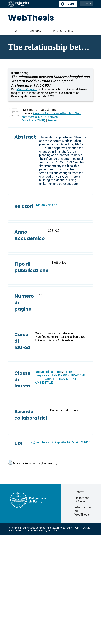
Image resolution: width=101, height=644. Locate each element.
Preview (53, 120)
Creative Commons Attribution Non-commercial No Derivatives (51, 115)
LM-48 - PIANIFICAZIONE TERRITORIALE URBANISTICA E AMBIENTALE (60, 379)
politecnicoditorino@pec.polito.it (43, 530)
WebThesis (31, 18)
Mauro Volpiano (27, 89)
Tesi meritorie (65, 31)
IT (87, 3)
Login (70, 4)
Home (16, 31)
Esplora (34, 31)
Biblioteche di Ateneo (82, 500)
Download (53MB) (33, 120)
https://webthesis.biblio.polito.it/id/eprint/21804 (58, 442)
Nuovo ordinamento (48, 372)
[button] (10, 463)
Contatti (80, 492)
